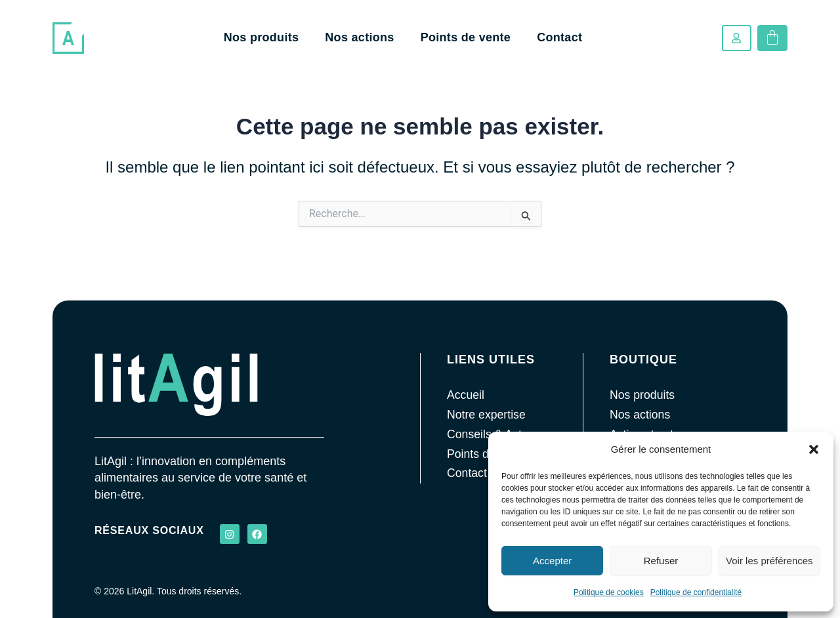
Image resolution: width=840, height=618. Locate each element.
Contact (559, 37)
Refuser (661, 561)
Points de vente (466, 37)
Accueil (466, 395)
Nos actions (359, 37)
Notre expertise (487, 415)
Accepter (552, 561)
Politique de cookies (609, 592)
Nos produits (262, 37)
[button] (814, 449)
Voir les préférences (769, 561)
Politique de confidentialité (696, 592)
